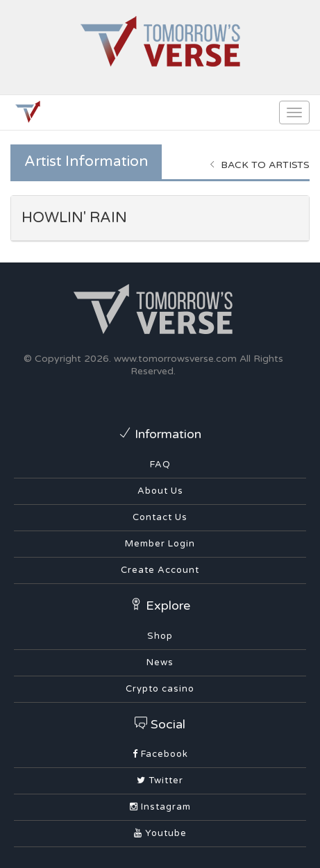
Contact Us (160, 517)
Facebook (160, 754)
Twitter (160, 781)
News (160, 662)
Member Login (160, 544)
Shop (160, 636)
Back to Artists (259, 165)
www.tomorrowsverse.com (175, 359)
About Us (160, 491)
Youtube (160, 833)
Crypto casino (160, 689)
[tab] (160, 218)
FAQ (160, 465)
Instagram (160, 807)
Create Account (160, 570)
